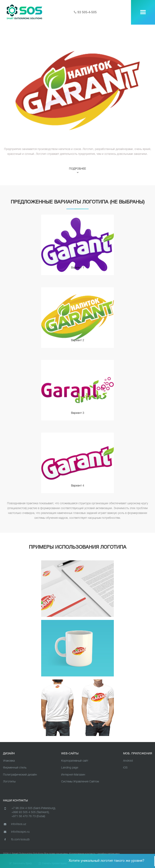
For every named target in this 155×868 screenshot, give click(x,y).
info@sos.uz (15, 824)
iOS (125, 768)
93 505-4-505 (85, 12)
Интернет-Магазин (73, 775)
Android (128, 761)
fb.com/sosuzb (16, 840)
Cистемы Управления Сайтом (80, 782)
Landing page (70, 768)
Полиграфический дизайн (20, 775)
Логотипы (9, 782)
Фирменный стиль (15, 768)
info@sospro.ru (16, 832)
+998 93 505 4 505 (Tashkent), (30, 812)
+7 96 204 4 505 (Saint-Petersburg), (34, 808)
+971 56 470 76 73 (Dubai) (28, 816)
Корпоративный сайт (75, 761)
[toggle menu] (143, 12)
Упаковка (9, 761)
